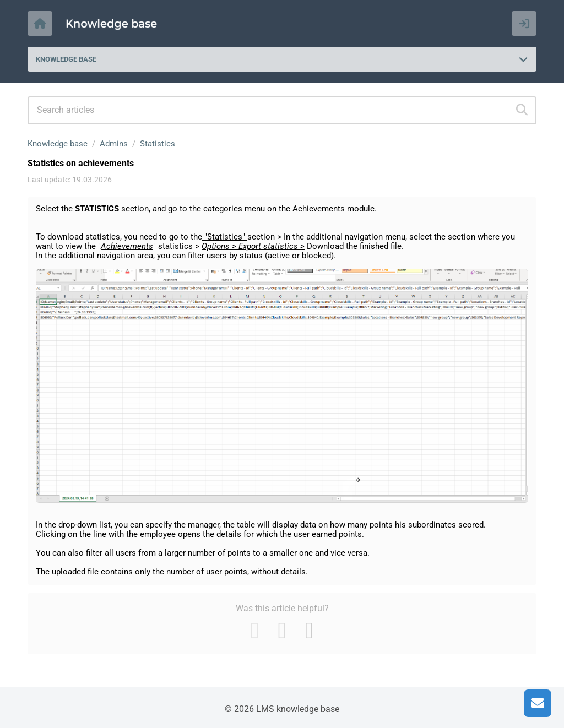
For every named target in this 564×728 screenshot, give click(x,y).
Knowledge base (58, 144)
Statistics (158, 144)
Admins (114, 144)
